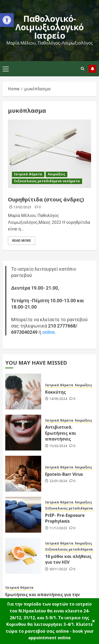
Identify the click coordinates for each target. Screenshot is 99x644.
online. (49, 332)
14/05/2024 (58, 399)
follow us (92, 69)
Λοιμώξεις (56, 174)
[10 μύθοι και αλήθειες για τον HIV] (23, 556)
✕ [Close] (93, 621)
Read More (22, 241)
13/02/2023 (22, 207)
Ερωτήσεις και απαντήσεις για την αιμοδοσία (43, 597)
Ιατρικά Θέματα (28, 174)
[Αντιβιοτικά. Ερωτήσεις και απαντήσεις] (23, 433)
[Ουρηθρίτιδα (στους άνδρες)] (49, 154)
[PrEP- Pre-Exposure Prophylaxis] (23, 515)
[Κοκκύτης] (23, 392)
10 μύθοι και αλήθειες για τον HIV (68, 559)
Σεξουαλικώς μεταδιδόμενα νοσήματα (47, 181)
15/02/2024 (58, 446)
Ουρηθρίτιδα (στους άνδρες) (46, 199)
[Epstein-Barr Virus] (23, 474)
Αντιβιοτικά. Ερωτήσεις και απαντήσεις (61, 433)
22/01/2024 (58, 481)
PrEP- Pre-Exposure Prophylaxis (65, 518)
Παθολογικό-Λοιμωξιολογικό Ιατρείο (49, 27)
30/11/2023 (58, 569)
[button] (7, 20)
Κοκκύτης (56, 392)
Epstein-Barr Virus (64, 474)
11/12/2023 (58, 528)
